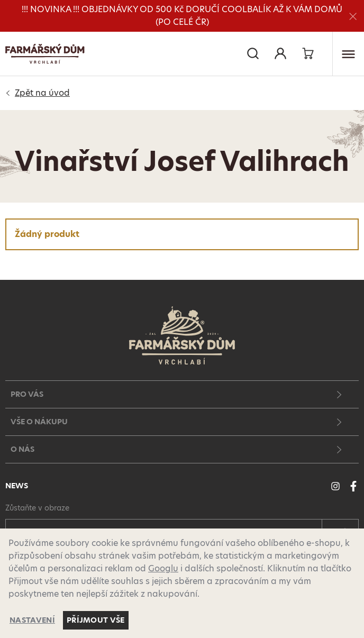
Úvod (42, 93)
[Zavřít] (353, 16)
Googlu (163, 568)
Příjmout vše (96, 620)
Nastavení (32, 620)
